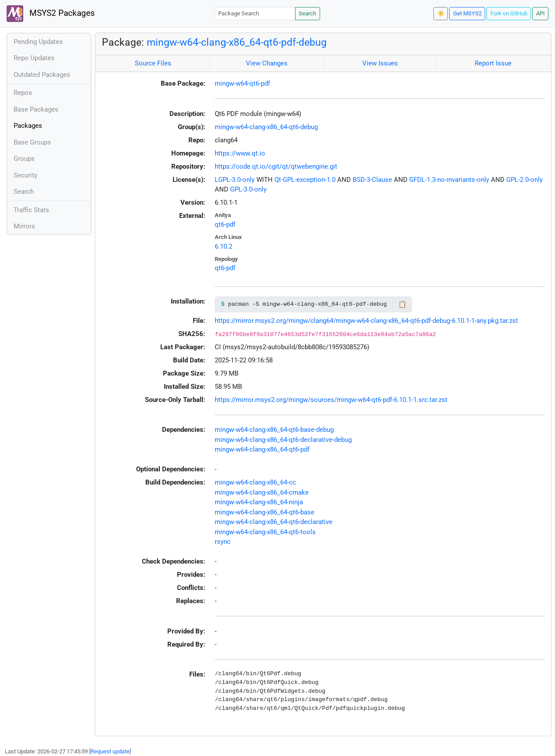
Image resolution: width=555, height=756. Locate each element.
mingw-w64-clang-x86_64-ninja (259, 502)
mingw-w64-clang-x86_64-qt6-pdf (262, 449)
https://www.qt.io (240, 153)
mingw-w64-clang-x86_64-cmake (262, 492)
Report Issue (493, 63)
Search (307, 13)
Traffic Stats (31, 210)
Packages (28, 126)
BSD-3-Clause (372, 180)
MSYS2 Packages (51, 14)
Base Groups (32, 142)
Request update (110, 751)
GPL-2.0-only (524, 180)
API (541, 13)
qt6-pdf (225, 224)
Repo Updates (34, 58)
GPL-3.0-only (248, 189)
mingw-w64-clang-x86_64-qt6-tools (265, 532)
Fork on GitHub (509, 13)
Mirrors (24, 226)
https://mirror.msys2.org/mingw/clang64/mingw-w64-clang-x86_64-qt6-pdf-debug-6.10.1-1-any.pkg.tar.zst (366, 321)
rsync (223, 542)
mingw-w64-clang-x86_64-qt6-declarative (274, 522)
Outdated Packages (42, 75)
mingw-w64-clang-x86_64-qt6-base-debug (274, 430)
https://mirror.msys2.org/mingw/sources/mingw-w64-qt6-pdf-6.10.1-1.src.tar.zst (331, 400)
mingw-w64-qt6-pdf (242, 83)
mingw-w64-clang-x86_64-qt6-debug (266, 127)
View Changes (267, 63)
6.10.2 (223, 246)
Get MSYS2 (467, 13)
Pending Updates (38, 42)
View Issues (380, 63)
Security (25, 175)
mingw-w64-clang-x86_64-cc (255, 482)
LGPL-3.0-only (235, 180)
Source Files (153, 63)
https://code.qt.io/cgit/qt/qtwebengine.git (276, 166)
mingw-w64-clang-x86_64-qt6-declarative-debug (283, 440)
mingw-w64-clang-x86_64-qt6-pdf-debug (237, 42)
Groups (24, 159)
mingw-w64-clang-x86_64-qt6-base (265, 512)
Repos (23, 93)
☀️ (441, 13)
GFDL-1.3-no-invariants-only (449, 180)
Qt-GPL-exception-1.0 (305, 180)
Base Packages (36, 109)
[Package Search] (255, 13)
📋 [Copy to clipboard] (402, 304)
